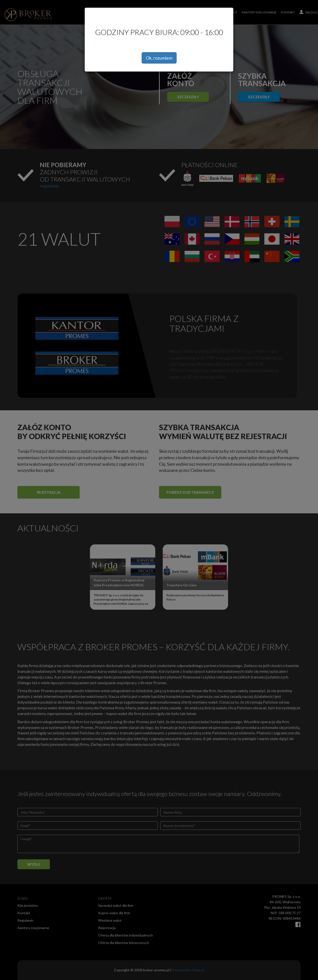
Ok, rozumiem (159, 58)
